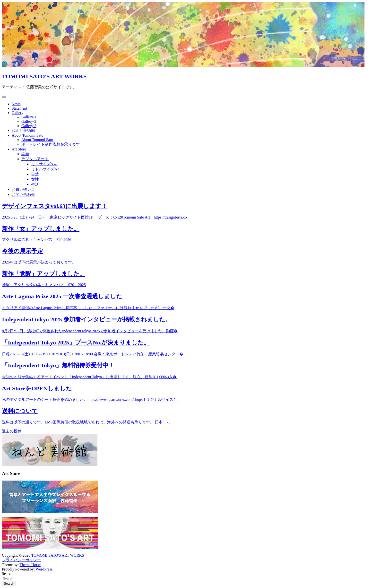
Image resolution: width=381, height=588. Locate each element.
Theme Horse (30, 565)
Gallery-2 (29, 121)
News (16, 104)
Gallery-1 (29, 117)
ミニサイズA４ (44, 164)
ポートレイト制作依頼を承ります (51, 144)
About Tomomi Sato (27, 135)
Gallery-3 (29, 126)
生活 (35, 184)
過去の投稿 (12, 431)
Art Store (19, 149)
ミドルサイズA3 (45, 169)
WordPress (44, 569)
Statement (19, 108)
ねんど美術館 (23, 130)
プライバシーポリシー (21, 560)
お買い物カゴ (23, 189)
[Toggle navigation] (4, 97)
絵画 (25, 154)
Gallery (17, 113)
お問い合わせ (23, 195)
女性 (35, 179)
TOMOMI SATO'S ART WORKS (44, 76)
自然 (35, 174)
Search (7, 574)
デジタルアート (35, 159)
